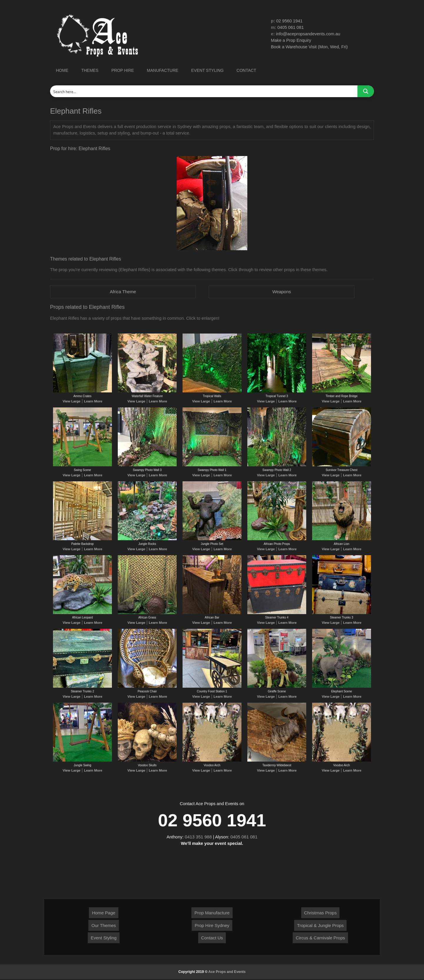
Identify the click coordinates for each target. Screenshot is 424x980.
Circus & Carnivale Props (320, 939)
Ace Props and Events (227, 973)
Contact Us (212, 939)
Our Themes (103, 926)
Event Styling (104, 939)
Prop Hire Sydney (212, 926)
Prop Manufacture (212, 914)
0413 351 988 (198, 838)
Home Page (103, 914)
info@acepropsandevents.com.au (309, 34)
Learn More (92, 402)
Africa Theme (123, 292)
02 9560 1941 (290, 21)
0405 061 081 (291, 28)
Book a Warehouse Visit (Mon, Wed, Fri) (310, 48)
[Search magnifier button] (366, 91)
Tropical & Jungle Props (321, 926)
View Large (73, 402)
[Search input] (204, 91)
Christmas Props (321, 914)
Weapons (282, 292)
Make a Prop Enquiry (291, 41)
